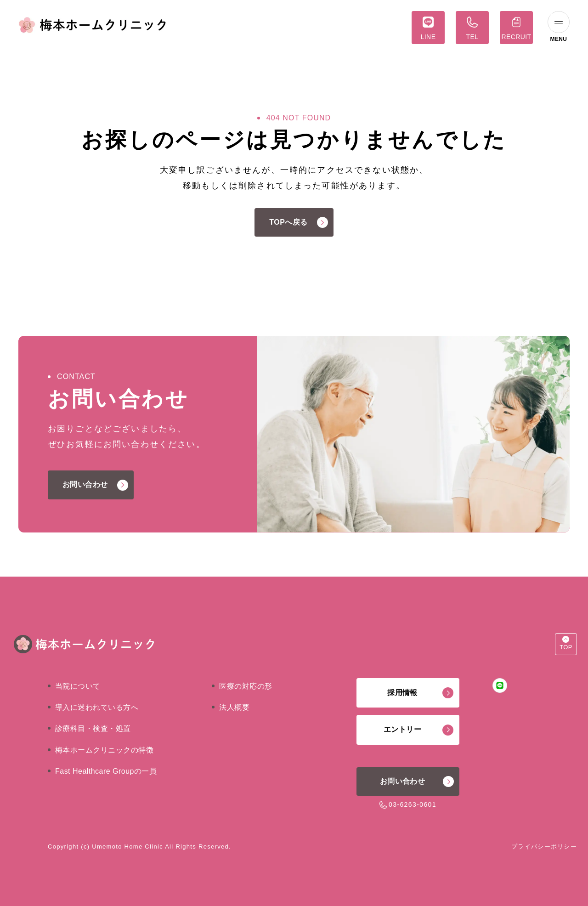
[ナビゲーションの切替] (559, 27)
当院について (78, 686)
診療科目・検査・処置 (93, 728)
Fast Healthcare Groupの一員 (106, 771)
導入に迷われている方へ (97, 707)
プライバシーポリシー (544, 847)
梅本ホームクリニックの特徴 (104, 750)
